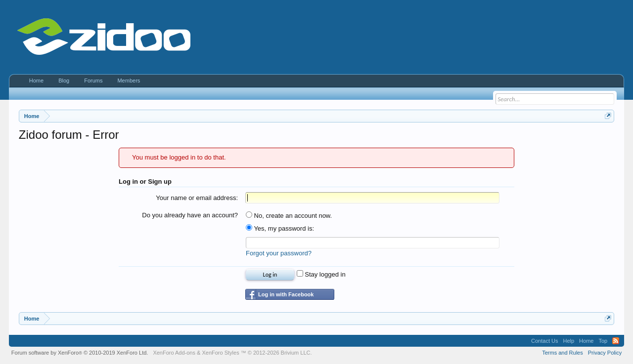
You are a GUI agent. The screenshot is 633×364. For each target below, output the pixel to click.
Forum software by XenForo (80, 353)
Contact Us (544, 341)
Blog (64, 81)
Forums (93, 81)
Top (603, 341)
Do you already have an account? (190, 215)
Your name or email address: (197, 198)
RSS (616, 341)
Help (568, 341)
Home (36, 81)
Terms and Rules (563, 353)
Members (129, 81)
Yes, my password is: (280, 228)
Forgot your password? (279, 253)
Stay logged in (321, 274)
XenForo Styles (220, 353)
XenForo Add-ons (174, 353)
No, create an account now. (289, 216)
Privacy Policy (605, 353)
